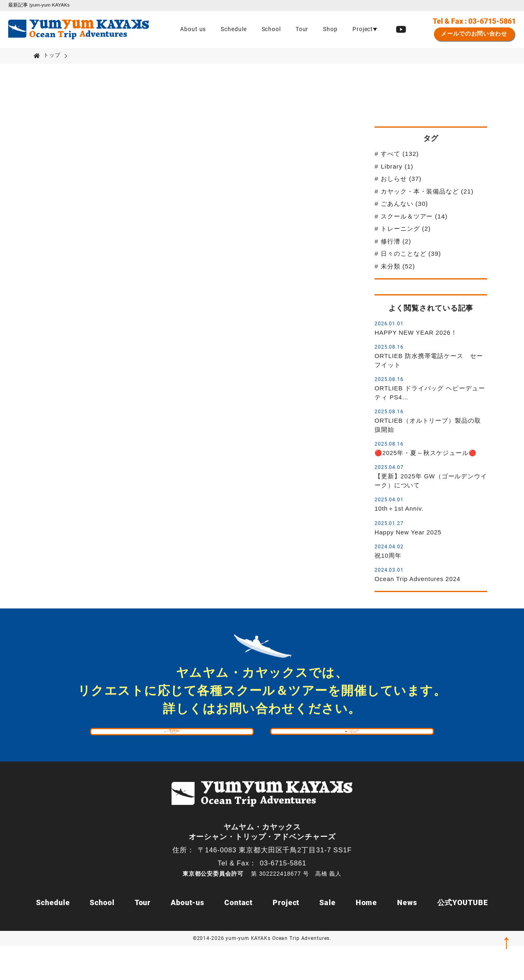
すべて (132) (400, 154)
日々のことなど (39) (411, 253)
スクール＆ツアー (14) (414, 216)
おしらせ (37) (401, 179)
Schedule (234, 29)
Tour (302, 29)
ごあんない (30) (404, 204)
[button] (365, 29)
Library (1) (397, 166)
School (271, 29)
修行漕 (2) (396, 241)
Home (367, 937)
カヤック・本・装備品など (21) (427, 191)
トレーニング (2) (406, 229)
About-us (187, 937)
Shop (330, 29)
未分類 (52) (398, 266)
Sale (327, 937)
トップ (52, 55)
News (407, 937)
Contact (238, 937)
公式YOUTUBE (463, 937)
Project (286, 937)
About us (193, 29)
